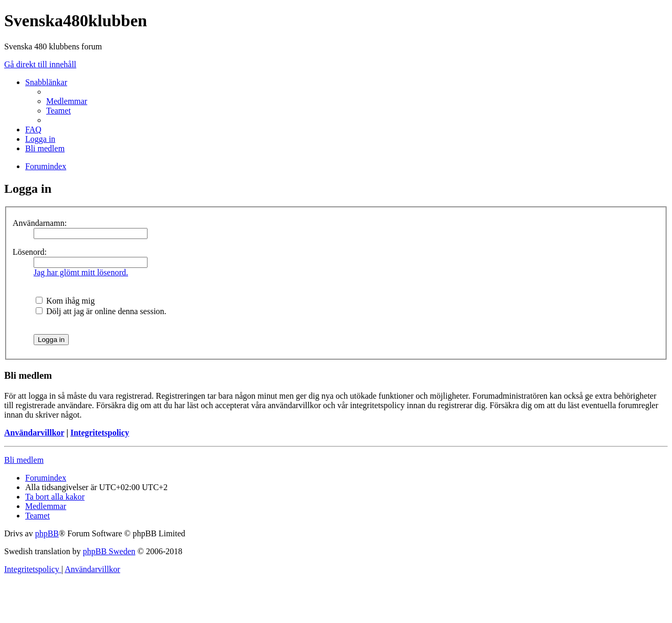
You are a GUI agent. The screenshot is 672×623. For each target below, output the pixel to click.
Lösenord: (30, 252)
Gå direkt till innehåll (40, 64)
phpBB (47, 533)
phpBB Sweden (109, 551)
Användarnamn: (40, 223)
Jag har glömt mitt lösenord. (81, 272)
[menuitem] (67, 101)
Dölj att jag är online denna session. (101, 311)
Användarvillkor (34, 433)
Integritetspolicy (100, 433)
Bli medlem (24, 460)
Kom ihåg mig (65, 301)
